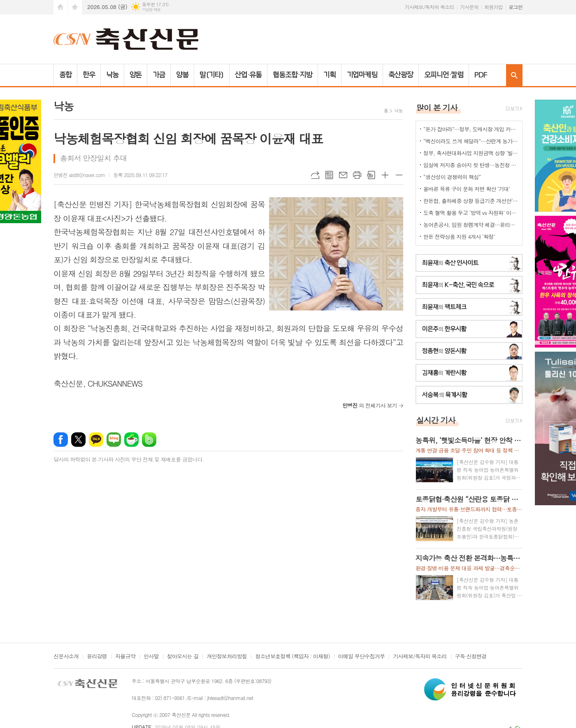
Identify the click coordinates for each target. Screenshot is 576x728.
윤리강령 (97, 657)
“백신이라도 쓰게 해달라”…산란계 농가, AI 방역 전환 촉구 (471, 141)
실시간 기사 (436, 420)
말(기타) (212, 75)
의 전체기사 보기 (370, 405)
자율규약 (125, 657)
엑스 (78, 440)
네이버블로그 (114, 440)
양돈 (136, 75)
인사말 (151, 657)
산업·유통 (249, 75)
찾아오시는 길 (183, 657)
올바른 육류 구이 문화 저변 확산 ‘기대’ (467, 189)
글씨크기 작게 (399, 175)
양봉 (182, 75)
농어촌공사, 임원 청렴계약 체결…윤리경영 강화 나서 (471, 225)
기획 (330, 75)
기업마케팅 (362, 75)
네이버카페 (131, 440)
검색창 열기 (514, 75)
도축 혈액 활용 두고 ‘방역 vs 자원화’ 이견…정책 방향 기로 (471, 213)
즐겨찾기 (75, 7)
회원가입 (494, 7)
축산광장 (401, 75)
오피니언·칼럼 (444, 75)
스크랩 (371, 175)
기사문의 (469, 7)
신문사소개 (66, 657)
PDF (481, 75)
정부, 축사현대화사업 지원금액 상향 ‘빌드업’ (471, 153)
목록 (329, 175)
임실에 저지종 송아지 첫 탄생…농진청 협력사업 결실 (471, 165)
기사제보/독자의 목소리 (430, 7)
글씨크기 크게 (385, 175)
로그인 (516, 7)
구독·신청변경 (471, 657)
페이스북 (61, 440)
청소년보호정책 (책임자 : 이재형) (292, 657)
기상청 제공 (151, 10)
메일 (343, 175)
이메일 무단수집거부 (362, 657)
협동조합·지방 (292, 75)
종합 (65, 75)
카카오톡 (96, 440)
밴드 (149, 440)
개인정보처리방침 (227, 657)
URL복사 (315, 175)
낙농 (112, 75)
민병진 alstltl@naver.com (79, 175)
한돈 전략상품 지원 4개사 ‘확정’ (459, 237)
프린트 (357, 175)
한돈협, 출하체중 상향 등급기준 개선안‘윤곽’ (471, 201)
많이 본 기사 (437, 107)
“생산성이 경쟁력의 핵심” (452, 177)
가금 (159, 75)
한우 (89, 75)
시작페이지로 (60, 7)
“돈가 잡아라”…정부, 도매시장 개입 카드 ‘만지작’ (471, 129)
